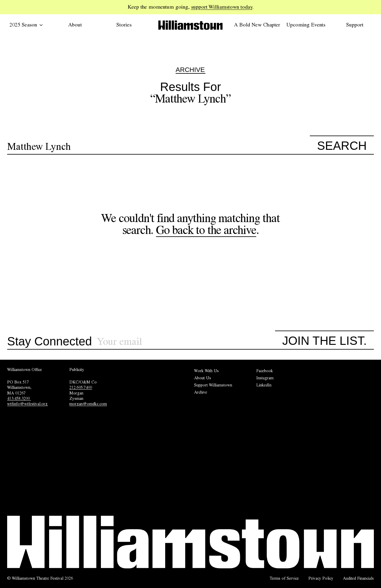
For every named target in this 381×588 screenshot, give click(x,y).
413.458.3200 (19, 398)
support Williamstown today (222, 7)
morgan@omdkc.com (88, 404)
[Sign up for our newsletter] (186, 342)
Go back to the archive (206, 230)
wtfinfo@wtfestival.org (27, 404)
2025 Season (26, 25)
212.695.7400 (81, 387)
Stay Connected (50, 342)
